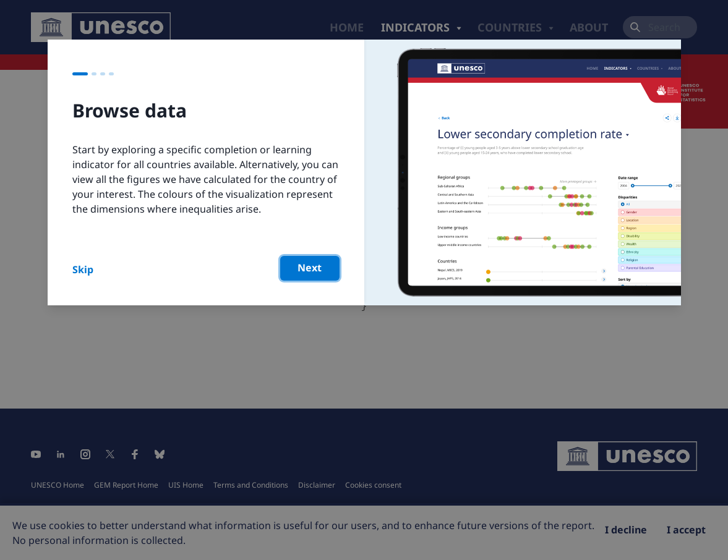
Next (310, 268)
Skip (83, 269)
